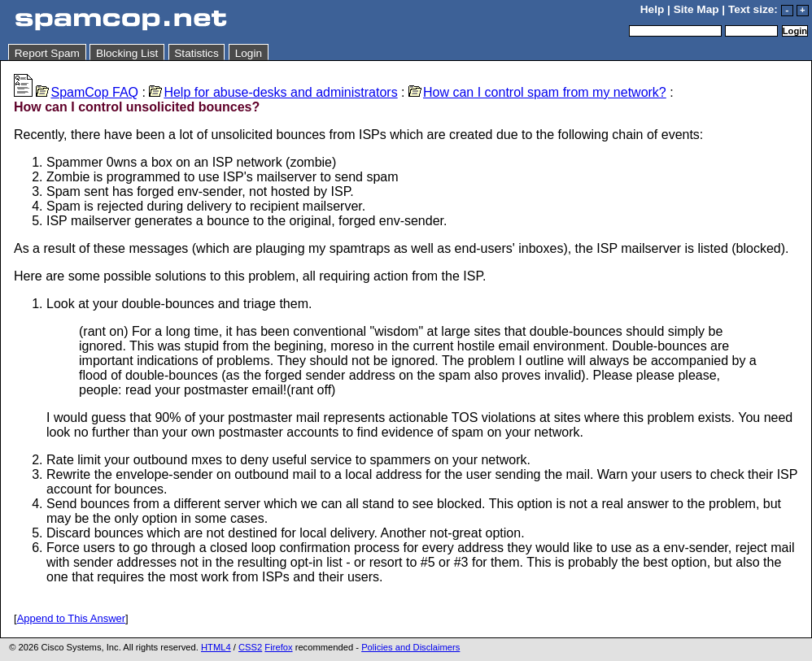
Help (652, 9)
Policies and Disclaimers (410, 647)
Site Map (696, 9)
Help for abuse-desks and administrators (273, 92)
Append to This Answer (71, 618)
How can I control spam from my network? (537, 92)
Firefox (278, 647)
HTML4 (216, 647)
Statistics (196, 53)
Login (249, 53)
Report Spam (47, 53)
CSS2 (250, 647)
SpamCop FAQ (87, 92)
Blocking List (127, 53)
